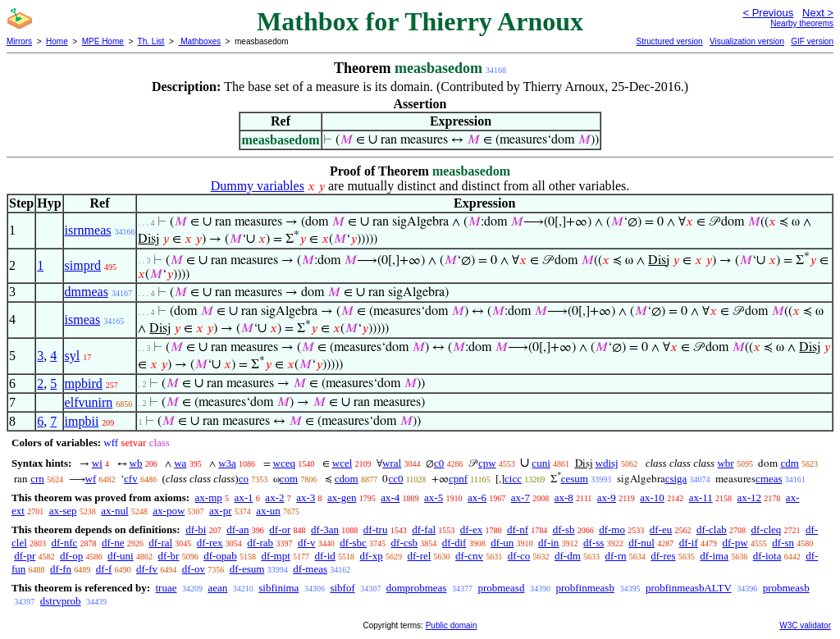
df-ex (471, 529)
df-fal (424, 529)
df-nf (518, 529)
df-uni (121, 556)
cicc (513, 479)
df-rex (210, 543)
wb (136, 463)
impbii (82, 421)
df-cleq (766, 529)
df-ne (113, 543)
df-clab (712, 529)
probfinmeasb (584, 588)
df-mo (612, 529)
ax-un (268, 511)
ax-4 (390, 498)
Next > (818, 13)
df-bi (196, 529)
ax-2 (274, 498)
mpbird (84, 383)
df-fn (61, 569)
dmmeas (87, 292)
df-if (689, 543)
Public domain (452, 625)
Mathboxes (199, 41)
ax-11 (701, 498)
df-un (502, 543)
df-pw (735, 543)
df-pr (25, 556)
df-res (663, 556)
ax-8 (564, 498)
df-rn (616, 556)
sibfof (342, 588)
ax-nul (114, 511)
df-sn (783, 543)
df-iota (767, 556)
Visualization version (747, 41)
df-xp (372, 556)
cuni (541, 463)
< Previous (768, 13)
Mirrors (19, 41)
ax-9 (607, 498)
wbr (725, 463)
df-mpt (275, 556)
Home (57, 41)
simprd (83, 265)
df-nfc (65, 543)
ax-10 (652, 498)
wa (180, 463)
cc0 (395, 479)
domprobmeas (417, 588)
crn (37, 479)
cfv (131, 479)
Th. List (151, 41)
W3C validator (805, 625)
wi (97, 463)
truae (166, 588)
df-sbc (353, 543)
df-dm (568, 556)
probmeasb (786, 588)
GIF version (812, 41)
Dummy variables (258, 186)
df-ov (194, 569)
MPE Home (103, 41)
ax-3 (306, 498)
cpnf (458, 479)
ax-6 (477, 498)
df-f (104, 569)
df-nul (641, 543)
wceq (284, 463)
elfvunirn (89, 402)
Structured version (669, 41)
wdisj (607, 463)
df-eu (661, 529)
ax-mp (209, 498)
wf (91, 479)
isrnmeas (88, 230)
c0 (439, 463)
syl (73, 356)
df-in (548, 543)
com (289, 479)
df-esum (247, 569)
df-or (280, 529)
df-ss (593, 543)
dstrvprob (61, 601)
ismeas (83, 319)
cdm (789, 463)
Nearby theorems (802, 23)
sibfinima (278, 588)
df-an (237, 529)
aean (217, 588)
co (244, 479)
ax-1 (244, 498)
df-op (71, 556)
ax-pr (220, 511)
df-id (325, 556)
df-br (168, 556)
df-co (519, 556)
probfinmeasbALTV (689, 588)
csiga (676, 479)
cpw (487, 463)
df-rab (260, 543)
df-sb (564, 529)
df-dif (454, 543)
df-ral (160, 543)
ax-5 (434, 498)
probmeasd (501, 588)
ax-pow (169, 511)
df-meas (310, 569)
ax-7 (520, 498)
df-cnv (469, 556)
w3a (227, 463)
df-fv (147, 569)
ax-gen (342, 498)
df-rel (419, 556)
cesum (575, 479)
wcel (342, 463)
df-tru (376, 529)
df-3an (325, 529)
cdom (347, 479)
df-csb (405, 543)
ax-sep (63, 511)
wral (392, 463)
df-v (307, 543)
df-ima (714, 556)
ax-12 (750, 498)
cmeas (769, 479)
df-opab (220, 556)
